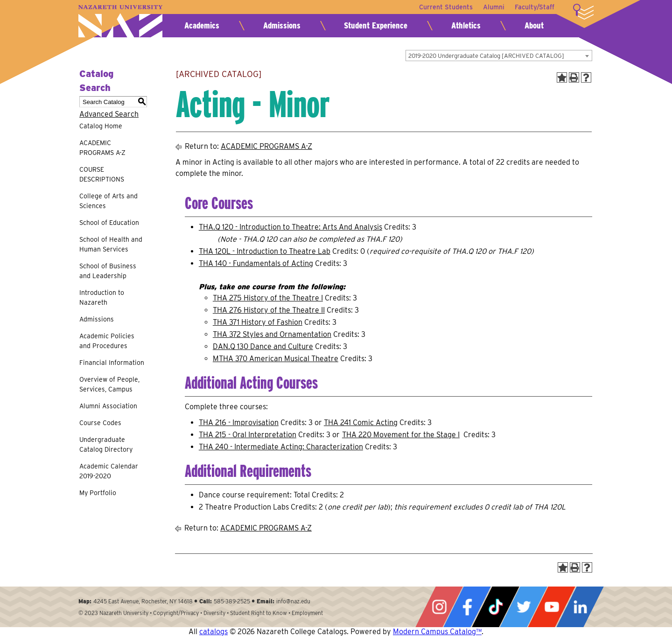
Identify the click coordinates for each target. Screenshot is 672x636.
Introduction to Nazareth (102, 297)
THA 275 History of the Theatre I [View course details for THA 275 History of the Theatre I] (268, 298)
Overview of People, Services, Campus (109, 384)
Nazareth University (120, 21)
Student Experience (376, 25)
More (583, 12)
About (534, 25)
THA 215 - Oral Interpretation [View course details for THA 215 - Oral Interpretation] (248, 435)
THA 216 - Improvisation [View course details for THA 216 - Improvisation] (239, 423)
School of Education (109, 223)
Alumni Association (108, 406)
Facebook (467, 607)
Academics (202, 25)
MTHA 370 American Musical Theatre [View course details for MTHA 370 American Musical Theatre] (276, 359)
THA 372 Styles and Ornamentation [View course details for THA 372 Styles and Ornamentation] (272, 334)
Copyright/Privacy (176, 613)
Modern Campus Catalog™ (437, 632)
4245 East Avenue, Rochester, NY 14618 (143, 601)
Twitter (524, 607)
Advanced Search (109, 114)
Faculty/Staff (535, 7)
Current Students (444, 7)
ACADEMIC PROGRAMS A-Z (102, 148)
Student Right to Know (259, 613)
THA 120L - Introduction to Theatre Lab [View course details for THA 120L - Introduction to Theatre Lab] (265, 251)
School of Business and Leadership (108, 271)
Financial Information (112, 363)
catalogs (213, 632)
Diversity (214, 613)
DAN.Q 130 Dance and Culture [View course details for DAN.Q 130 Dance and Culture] (263, 346)
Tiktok (496, 607)
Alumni (493, 7)
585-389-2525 (232, 601)
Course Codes (100, 423)
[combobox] (499, 56)
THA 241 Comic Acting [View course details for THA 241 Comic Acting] (361, 423)
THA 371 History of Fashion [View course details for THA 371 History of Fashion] (258, 322)
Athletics (466, 25)
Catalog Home (101, 126)
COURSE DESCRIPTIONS (102, 174)
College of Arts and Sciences (108, 201)
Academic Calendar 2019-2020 (109, 471)
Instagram (439, 607)
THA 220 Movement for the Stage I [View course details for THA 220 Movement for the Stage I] (401, 435)
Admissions (282, 25)
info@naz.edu (293, 601)
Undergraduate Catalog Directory (106, 444)
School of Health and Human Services (111, 244)
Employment (307, 613)
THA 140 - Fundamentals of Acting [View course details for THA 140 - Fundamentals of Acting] (256, 263)
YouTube (552, 607)
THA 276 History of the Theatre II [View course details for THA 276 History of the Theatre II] (269, 310)
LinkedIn (580, 607)
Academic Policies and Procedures (107, 341)
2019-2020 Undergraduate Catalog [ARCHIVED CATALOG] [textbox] (486, 56)
